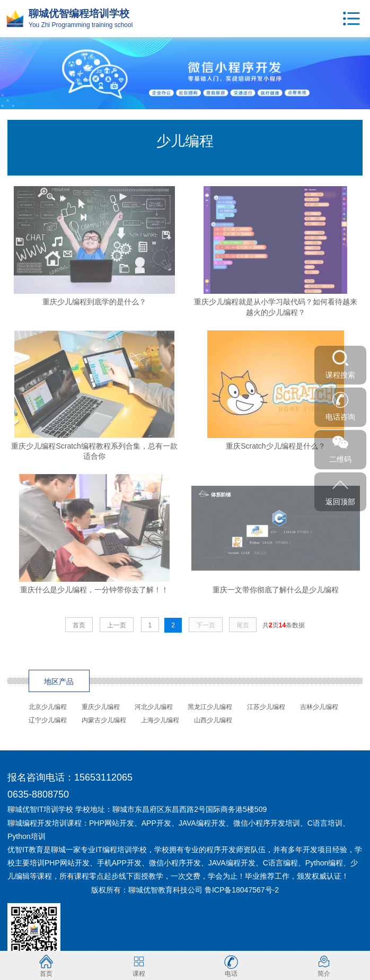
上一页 (117, 625)
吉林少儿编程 (319, 707)
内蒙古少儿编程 (104, 720)
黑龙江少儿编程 (210, 707)
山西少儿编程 (213, 720)
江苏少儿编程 (266, 707)
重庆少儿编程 (101, 707)
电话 (231, 965)
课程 (139, 965)
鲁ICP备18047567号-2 (242, 890)
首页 (79, 625)
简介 (324, 965)
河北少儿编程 (154, 707)
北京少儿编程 (48, 707)
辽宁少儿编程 (48, 720)
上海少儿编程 (160, 720)
